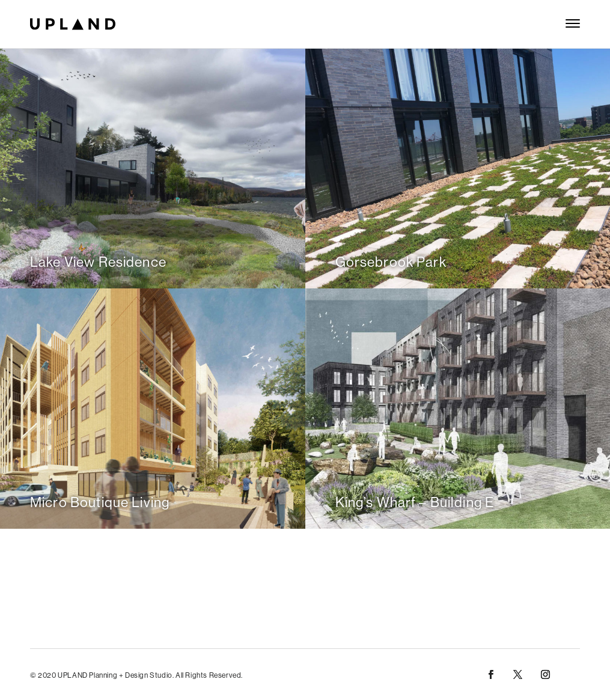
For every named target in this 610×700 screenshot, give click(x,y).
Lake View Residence (98, 262)
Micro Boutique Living (100, 502)
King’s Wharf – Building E (415, 502)
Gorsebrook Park (391, 262)
